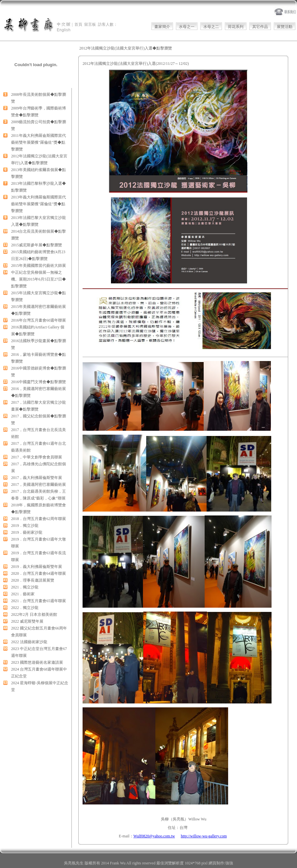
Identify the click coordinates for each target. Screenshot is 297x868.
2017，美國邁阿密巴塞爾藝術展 (39, 485)
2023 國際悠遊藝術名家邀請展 (37, 662)
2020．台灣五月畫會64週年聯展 (39, 573)
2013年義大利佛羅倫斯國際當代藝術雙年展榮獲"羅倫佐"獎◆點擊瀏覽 (39, 204)
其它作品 (260, 27)
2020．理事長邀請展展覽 (33, 580)
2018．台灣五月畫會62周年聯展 (39, 519)
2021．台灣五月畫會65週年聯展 (39, 601)
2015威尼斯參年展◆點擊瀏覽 (37, 245)
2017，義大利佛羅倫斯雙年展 (37, 478)
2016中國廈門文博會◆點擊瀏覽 (39, 382)
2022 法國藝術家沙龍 (29, 642)
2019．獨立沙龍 (25, 526)
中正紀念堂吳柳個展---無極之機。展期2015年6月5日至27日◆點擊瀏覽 (39, 279)
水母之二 (211, 27)
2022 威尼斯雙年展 (27, 621)
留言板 (90, 24)
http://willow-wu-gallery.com (204, 836)
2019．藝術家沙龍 (27, 532)
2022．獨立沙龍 (25, 608)
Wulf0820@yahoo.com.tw (154, 836)
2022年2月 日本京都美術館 (34, 615)
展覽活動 (285, 27)
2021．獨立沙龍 (25, 587)
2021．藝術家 (23, 594)
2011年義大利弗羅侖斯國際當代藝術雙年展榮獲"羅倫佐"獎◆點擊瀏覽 (39, 142)
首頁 (78, 24)
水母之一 (187, 27)
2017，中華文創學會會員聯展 (37, 457)
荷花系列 (236, 27)
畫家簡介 (162, 27)
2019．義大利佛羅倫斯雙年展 (37, 567)
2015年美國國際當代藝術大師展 (39, 266)
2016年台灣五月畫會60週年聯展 (39, 320)
